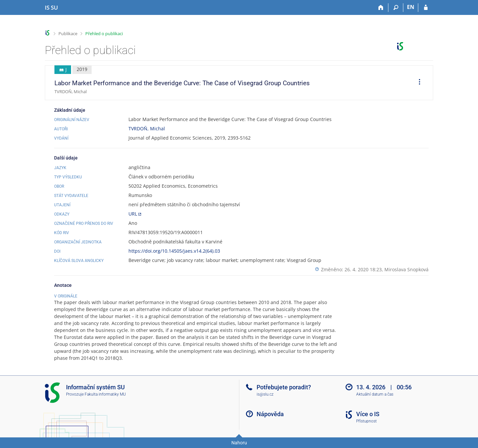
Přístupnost (366, 421)
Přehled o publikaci (104, 33)
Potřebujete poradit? (284, 387)
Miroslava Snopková (406, 269)
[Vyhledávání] (396, 8)
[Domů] (381, 8)
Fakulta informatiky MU (105, 394)
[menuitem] (417, 83)
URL (133, 214)
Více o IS (368, 414)
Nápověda (270, 414)
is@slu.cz (265, 394)
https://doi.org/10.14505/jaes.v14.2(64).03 (174, 251)
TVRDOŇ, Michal (147, 128)
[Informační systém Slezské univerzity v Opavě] (51, 8)
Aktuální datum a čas (375, 394)
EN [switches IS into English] (411, 7)
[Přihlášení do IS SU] (426, 8)
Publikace (68, 33)
